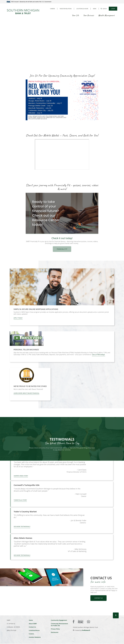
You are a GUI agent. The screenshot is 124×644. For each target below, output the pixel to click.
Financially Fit (62, 249)
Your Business (88, 15)
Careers (53, 9)
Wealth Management (106, 15)
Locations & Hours (82, 9)
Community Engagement (59, 620)
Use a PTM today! (99, 355)
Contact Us (32, 627)
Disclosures (55, 632)
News (95, 9)
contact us (98, 598)
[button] (104, 9)
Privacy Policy (55, 629)
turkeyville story (20, 500)
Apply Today (18, 318)
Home (31, 620)
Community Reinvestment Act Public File (59, 625)
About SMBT (33, 624)
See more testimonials (22, 527)
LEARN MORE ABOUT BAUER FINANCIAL (26, 393)
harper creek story (21, 476)
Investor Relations (66, 9)
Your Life (75, 15)
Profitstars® (86, 630)
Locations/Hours (34, 630)
